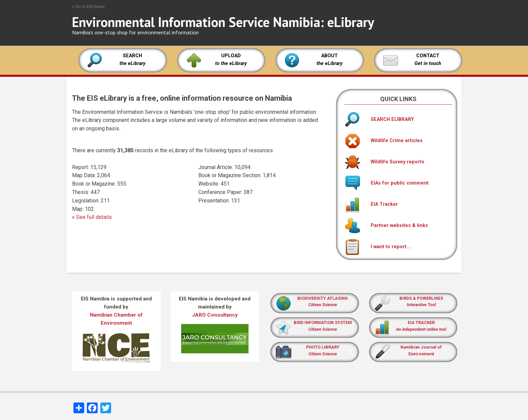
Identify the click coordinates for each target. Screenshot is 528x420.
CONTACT (428, 56)
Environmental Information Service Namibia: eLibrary (223, 22)
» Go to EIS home (88, 7)
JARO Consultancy (215, 315)
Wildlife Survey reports (384, 162)
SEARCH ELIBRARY (379, 119)
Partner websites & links (386, 225)
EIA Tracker (371, 204)
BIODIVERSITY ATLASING (323, 298)
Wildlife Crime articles (384, 141)
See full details (94, 217)
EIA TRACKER (421, 322)
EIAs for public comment (387, 183)
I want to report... (377, 247)
